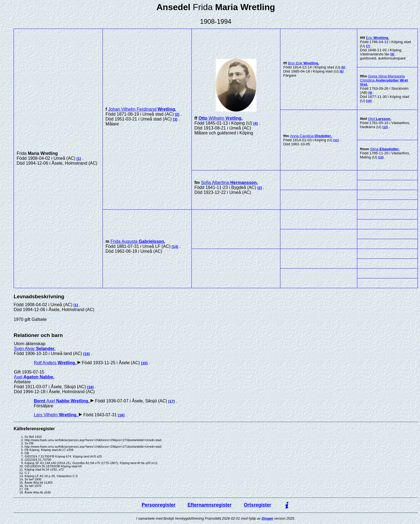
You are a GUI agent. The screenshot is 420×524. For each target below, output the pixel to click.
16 (90, 387)
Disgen (267, 518)
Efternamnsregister (210, 505)
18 (121, 415)
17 (171, 401)
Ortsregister (258, 505)
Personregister (158, 505)
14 (175, 247)
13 (381, 157)
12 (385, 127)
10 (369, 101)
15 (87, 354)
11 (336, 140)
